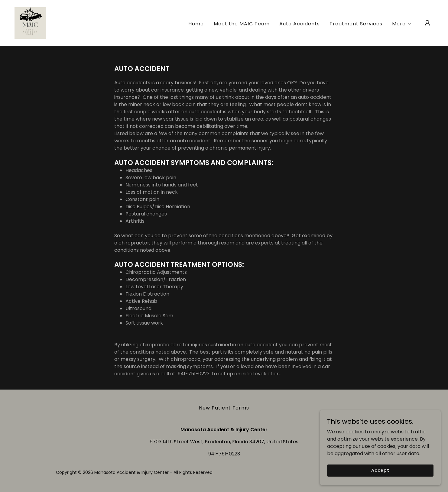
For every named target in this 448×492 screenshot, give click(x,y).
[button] (402, 25)
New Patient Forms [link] (224, 408)
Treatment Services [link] (356, 24)
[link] (30, 23)
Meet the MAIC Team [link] (242, 24)
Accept (380, 483)
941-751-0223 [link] (224, 454)
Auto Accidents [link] (300, 24)
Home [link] (196, 24)
